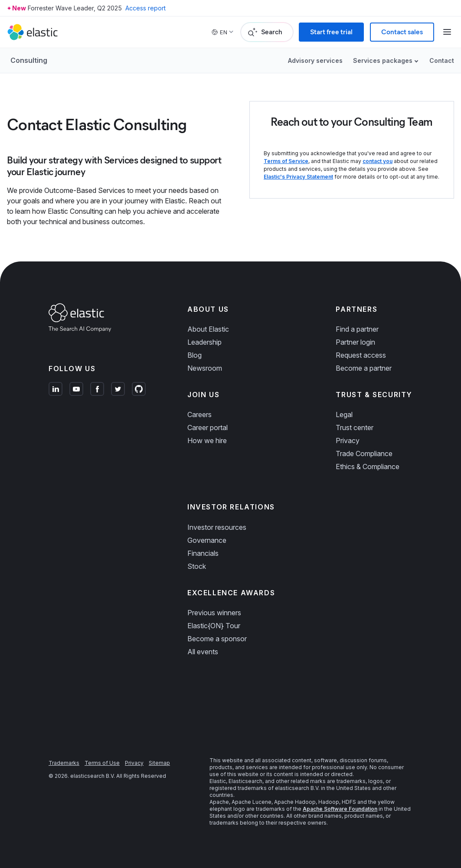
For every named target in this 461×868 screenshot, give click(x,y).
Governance (207, 540)
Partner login (355, 342)
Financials (203, 553)
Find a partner (357, 329)
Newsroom (205, 368)
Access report (145, 8)
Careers (199, 414)
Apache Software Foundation (340, 809)
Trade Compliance (364, 454)
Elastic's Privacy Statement (298, 177)
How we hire (207, 441)
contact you (378, 161)
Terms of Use (102, 763)
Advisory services (315, 60)
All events (203, 652)
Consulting (29, 60)
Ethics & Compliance (368, 467)
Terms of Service (286, 161)
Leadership (204, 342)
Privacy (348, 441)
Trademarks (64, 763)
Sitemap (159, 763)
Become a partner (364, 368)
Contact (442, 60)
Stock (197, 566)
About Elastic (208, 329)
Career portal (208, 427)
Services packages (383, 60)
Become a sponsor (217, 639)
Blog (195, 355)
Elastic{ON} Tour (214, 626)
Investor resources (217, 527)
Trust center (355, 427)
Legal (344, 414)
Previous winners (214, 613)
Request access (361, 355)
